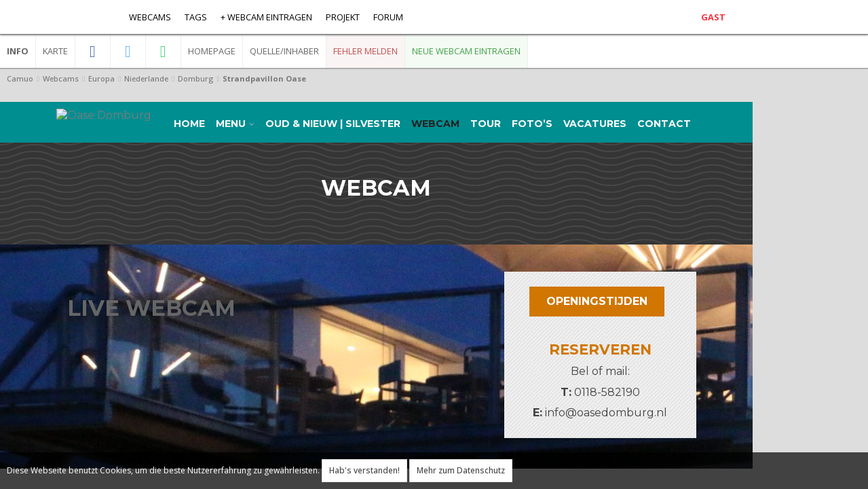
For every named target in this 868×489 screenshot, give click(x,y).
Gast (713, 17)
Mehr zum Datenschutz (461, 470)
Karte (55, 51)
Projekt (343, 17)
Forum (388, 17)
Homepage (212, 51)
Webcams (150, 17)
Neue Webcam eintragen (466, 51)
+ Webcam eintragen (266, 17)
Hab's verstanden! (364, 470)
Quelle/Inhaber (284, 51)
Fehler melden (365, 51)
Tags (196, 17)
